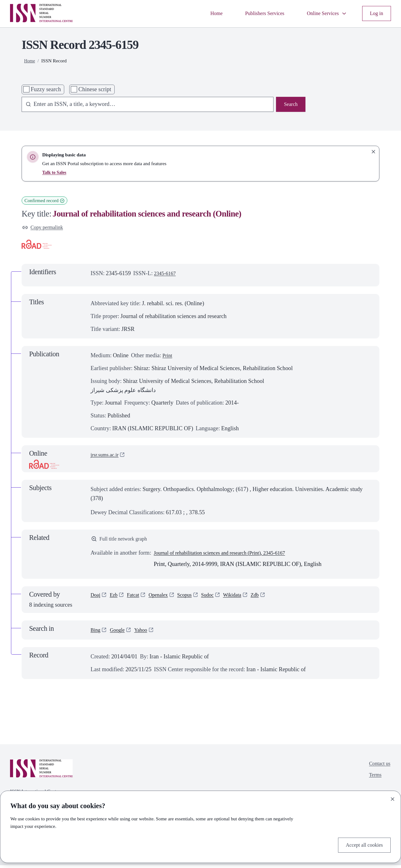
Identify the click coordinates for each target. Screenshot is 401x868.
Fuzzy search (46, 89)
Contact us (378, 767)
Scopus (193, 599)
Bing (96, 633)
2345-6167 (167, 275)
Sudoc (217, 599)
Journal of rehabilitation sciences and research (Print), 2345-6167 (229, 556)
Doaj (96, 599)
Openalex (164, 599)
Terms (373, 780)
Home (203, 13)
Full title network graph (122, 541)
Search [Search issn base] (290, 105)
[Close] (393, 798)
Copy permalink (45, 228)
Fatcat (136, 599)
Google (120, 633)
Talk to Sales (55, 172)
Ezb (116, 599)
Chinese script (95, 89)
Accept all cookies (362, 844)
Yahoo (145, 633)
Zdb (269, 599)
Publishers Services (255, 13)
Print (168, 357)
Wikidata (245, 599)
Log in (376, 13)
